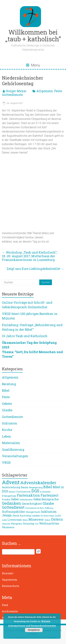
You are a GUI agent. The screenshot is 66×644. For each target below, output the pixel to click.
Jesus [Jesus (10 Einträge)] (16, 515)
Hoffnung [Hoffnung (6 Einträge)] (49, 508)
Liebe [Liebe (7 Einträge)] (4, 520)
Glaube (7, 410)
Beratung (9, 384)
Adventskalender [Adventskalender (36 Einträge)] (38, 483)
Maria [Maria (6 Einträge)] (25, 520)
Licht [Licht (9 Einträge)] (58, 516)
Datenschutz (11, 586)
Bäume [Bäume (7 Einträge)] (12, 492)
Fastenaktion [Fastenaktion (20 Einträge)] (28, 495)
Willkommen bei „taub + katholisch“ (33, 35)
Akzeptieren (34, 630)
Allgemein (45, 91)
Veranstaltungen (15, 456)
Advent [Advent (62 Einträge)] (11, 482)
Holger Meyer (16, 91)
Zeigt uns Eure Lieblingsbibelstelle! (35, 269)
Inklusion (10, 423)
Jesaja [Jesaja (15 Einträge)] (7, 515)
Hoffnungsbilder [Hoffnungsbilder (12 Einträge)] (14, 512)
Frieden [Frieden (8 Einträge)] (6, 499)
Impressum (10, 580)
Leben (7, 436)
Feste (58, 91)
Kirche (7, 430)
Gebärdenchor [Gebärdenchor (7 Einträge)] (26, 500)
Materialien (11, 443)
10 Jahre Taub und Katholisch (25, 336)
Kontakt (8, 573)
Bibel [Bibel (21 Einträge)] (48, 487)
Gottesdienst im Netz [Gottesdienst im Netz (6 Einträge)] (35, 508)
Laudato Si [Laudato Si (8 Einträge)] (37, 516)
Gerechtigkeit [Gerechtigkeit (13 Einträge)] (32, 504)
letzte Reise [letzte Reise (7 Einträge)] (49, 516)
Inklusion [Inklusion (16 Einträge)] (49, 512)
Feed (5, 605)
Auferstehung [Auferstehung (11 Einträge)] (11, 487)
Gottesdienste (12, 95)
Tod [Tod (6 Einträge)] (37, 524)
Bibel (6, 391)
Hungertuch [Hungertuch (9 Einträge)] (33, 512)
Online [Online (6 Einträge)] (47, 520)
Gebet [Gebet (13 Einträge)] (15, 499)
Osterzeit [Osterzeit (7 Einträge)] (6, 524)
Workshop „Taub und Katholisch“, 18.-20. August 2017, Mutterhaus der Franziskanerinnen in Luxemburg (30, 256)
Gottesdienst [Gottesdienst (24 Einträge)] (13, 507)
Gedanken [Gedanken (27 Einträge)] (11, 503)
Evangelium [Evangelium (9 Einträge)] (9, 496)
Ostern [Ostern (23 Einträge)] (57, 519)
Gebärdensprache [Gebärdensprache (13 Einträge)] (46, 499)
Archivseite (10, 611)
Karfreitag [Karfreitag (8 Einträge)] (25, 516)
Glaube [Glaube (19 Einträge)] (48, 503)
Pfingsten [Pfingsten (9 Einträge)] (17, 524)
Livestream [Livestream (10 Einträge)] (15, 520)
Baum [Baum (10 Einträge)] (25, 487)
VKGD (6, 463)
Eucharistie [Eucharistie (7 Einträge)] (45, 492)
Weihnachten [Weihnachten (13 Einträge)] (49, 523)
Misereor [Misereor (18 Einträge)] (36, 519)
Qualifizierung (13, 450)
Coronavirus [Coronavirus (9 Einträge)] (23, 492)
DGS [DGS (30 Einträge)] (35, 491)
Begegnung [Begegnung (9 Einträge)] (36, 487)
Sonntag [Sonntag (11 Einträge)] (29, 523)
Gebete (7, 404)
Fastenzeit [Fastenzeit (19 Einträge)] (50, 495)
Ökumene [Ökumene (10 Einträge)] (8, 527)
